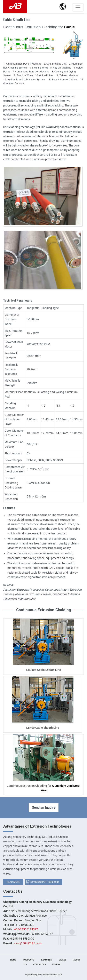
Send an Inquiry (44, 808)
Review (56, 964)
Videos (63, 960)
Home (13, 960)
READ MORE (13, 882)
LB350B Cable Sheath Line (44, 670)
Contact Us (13, 891)
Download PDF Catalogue (45, 882)
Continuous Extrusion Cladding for (43, 788)
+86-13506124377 (26, 929)
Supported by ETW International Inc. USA (43, 975)
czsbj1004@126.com (28, 943)
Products (29, 960)
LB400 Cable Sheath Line (43, 728)
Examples (46, 960)
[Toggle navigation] (78, 7)
